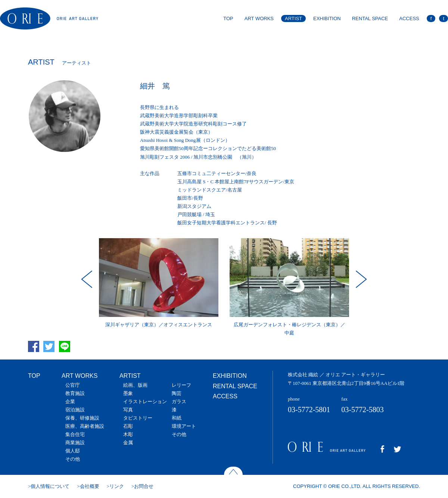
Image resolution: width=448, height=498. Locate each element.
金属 (128, 443)
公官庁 (73, 385)
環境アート (184, 426)
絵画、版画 (135, 385)
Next (360, 279)
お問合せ (144, 486)
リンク (117, 486)
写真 (128, 410)
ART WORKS (259, 18)
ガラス (179, 401)
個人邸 (73, 451)
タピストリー (138, 418)
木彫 (128, 434)
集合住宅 (75, 434)
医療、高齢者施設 (85, 426)
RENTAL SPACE (370, 18)
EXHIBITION (327, 18)
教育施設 (75, 393)
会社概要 (90, 486)
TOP (228, 18)
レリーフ (181, 385)
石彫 (128, 426)
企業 (70, 401)
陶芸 (177, 393)
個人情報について (50, 486)
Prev (88, 279)
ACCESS (409, 18)
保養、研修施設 (82, 418)
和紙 (177, 418)
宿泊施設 (75, 410)
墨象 (128, 393)
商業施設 (75, 443)
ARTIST (293, 18)
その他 (73, 459)
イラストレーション (145, 401)
